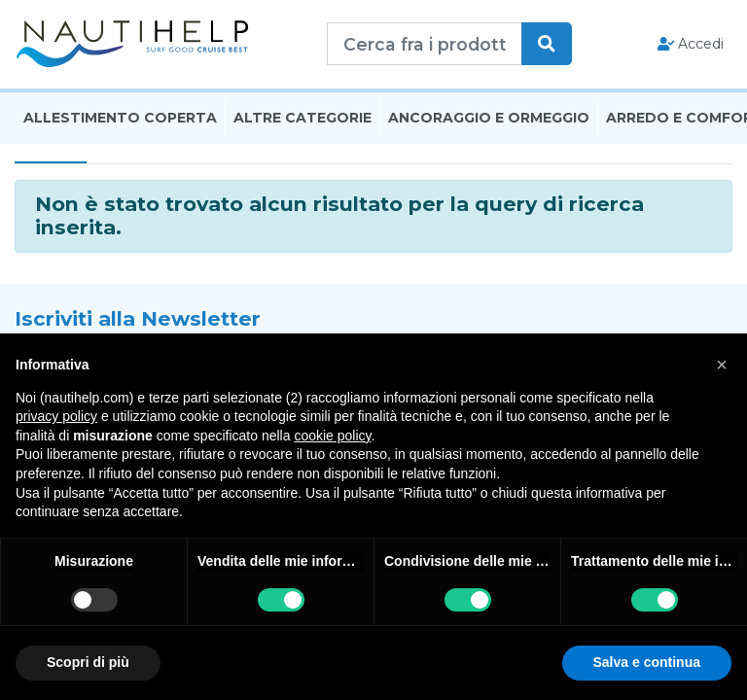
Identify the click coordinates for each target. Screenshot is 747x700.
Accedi (691, 45)
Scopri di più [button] (88, 662)
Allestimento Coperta (120, 120)
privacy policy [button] (56, 416)
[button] (722, 365)
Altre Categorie (302, 120)
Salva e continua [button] (647, 662)
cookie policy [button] (332, 436)
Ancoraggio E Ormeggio (489, 120)
